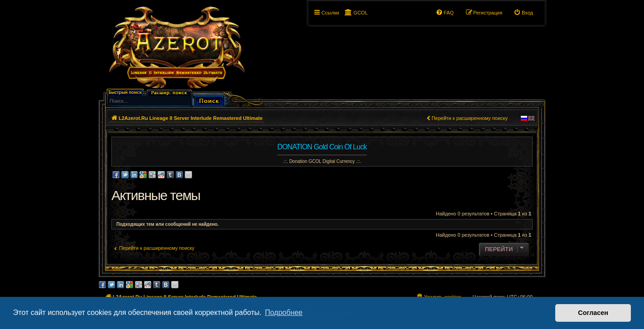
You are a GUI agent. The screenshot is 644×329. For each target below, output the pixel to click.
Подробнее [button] (284, 312)
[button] (380, 12)
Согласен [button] (593, 313)
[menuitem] (523, 13)
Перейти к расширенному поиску (470, 118)
